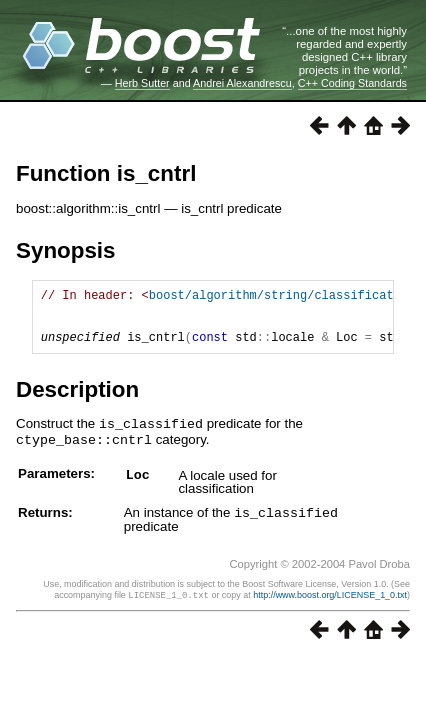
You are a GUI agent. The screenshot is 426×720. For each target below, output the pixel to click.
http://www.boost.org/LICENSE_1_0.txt (330, 604)
